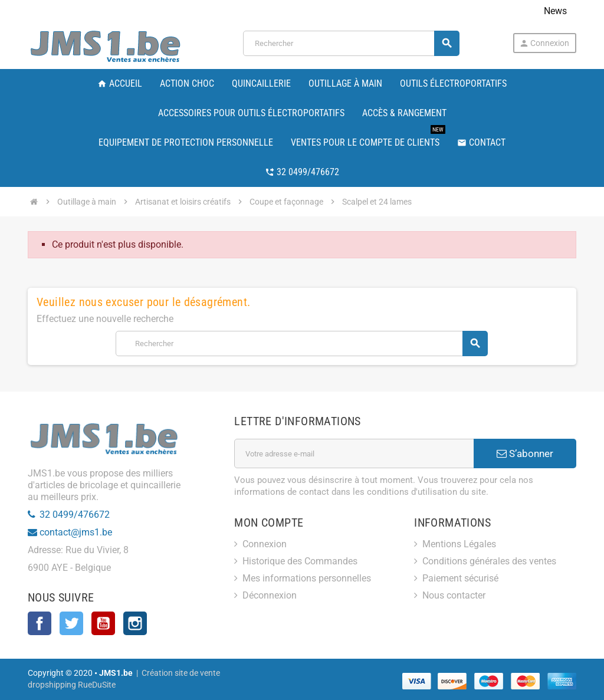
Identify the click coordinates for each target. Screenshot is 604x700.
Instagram (135, 623)
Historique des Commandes (300, 561)
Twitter (71, 623)
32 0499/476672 (75, 515)
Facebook (40, 623)
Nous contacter (454, 595)
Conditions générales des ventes (489, 561)
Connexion (544, 43)
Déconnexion (270, 595)
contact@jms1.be (76, 532)
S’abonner (525, 453)
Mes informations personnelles (307, 578)
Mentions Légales (459, 544)
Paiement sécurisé (460, 578)
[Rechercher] (351, 43)
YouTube (103, 623)
